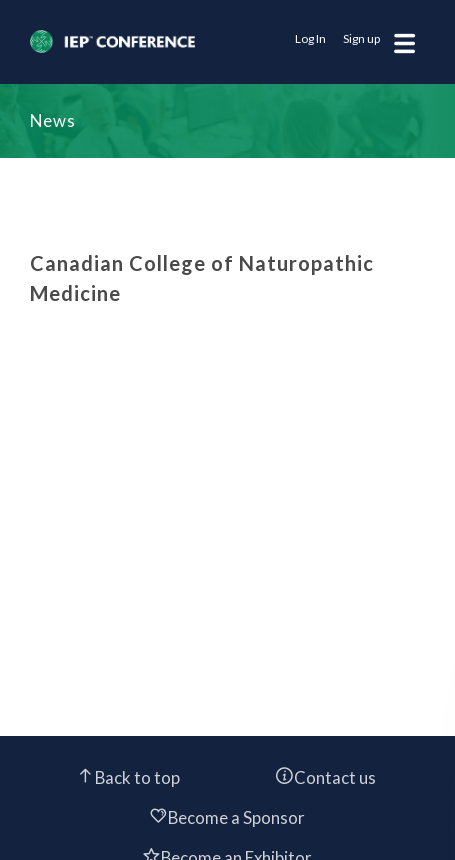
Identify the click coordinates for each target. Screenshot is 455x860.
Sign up (361, 38)
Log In (310, 38)
